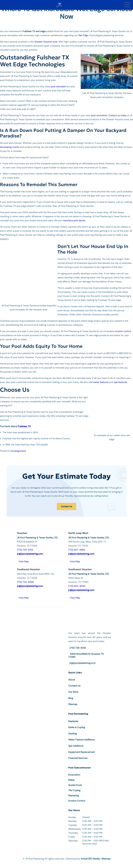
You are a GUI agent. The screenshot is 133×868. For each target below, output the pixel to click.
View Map (24, 557)
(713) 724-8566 (25, 578)
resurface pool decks (74, 220)
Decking (73, 729)
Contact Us (67, 502)
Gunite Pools (75, 781)
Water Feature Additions (81, 735)
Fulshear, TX (24, 422)
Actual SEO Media (90, 854)
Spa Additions (76, 742)
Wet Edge (83, 35)
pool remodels (58, 86)
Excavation (74, 771)
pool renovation (99, 115)
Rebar (71, 776)
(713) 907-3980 (77, 546)
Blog (71, 694)
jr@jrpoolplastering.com (82, 659)
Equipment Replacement (82, 748)
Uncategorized (18, 447)
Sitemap (73, 700)
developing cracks (10, 147)
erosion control (123, 327)
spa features (120, 378)
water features (101, 378)
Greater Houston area (46, 42)
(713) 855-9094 (77, 582)
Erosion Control (77, 797)
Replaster (73, 717)
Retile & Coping (77, 723)
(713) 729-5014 (25, 546)
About (72, 675)
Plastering (74, 791)
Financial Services (78, 754)
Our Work (73, 688)
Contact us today (118, 115)
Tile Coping (74, 786)
